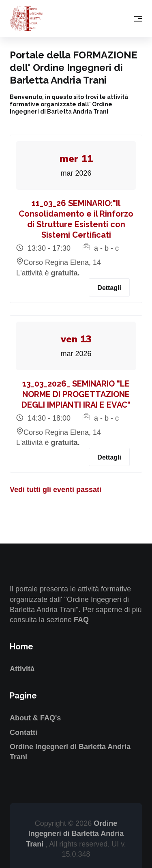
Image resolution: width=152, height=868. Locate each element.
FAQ (81, 620)
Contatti (24, 733)
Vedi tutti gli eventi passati (56, 490)
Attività (22, 669)
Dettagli (109, 288)
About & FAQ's (35, 718)
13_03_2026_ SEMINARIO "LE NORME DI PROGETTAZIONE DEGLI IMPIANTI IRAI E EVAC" (76, 394)
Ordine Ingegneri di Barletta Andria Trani (75, 834)
